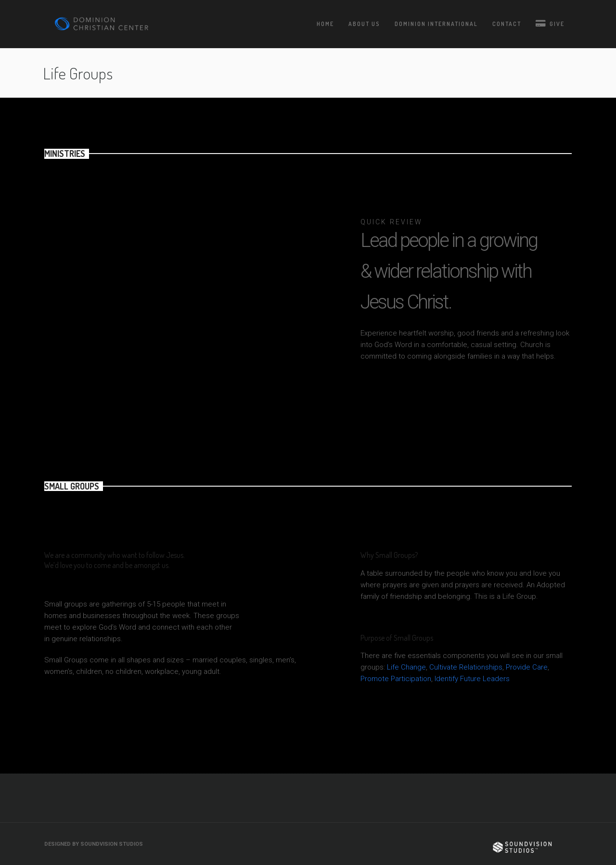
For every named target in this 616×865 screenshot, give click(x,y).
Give (550, 23)
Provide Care (527, 667)
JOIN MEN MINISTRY (403, 399)
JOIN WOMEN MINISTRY (499, 399)
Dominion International (436, 24)
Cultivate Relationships (466, 667)
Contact (507, 24)
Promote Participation (396, 679)
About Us (364, 24)
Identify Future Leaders (472, 679)
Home (325, 24)
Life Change (406, 667)
